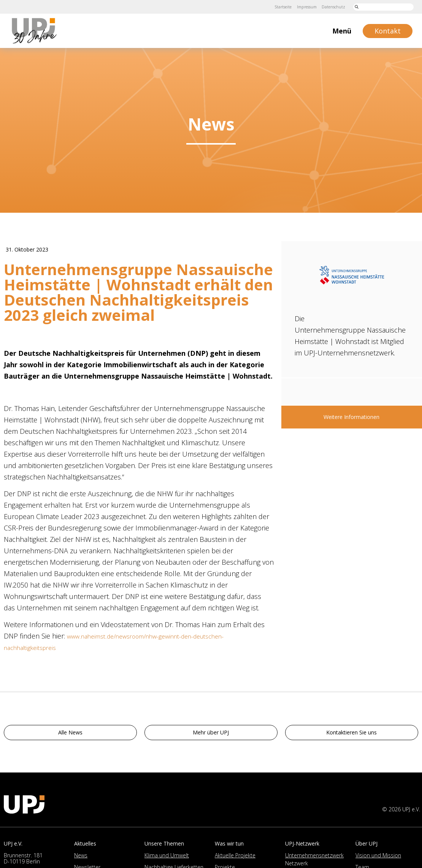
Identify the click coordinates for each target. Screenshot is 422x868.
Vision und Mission (378, 858)
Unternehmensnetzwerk (314, 858)
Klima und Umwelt (167, 858)
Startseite (269, 7)
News (81, 858)
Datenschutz (330, 7)
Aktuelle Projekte (235, 858)
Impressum (298, 7)
